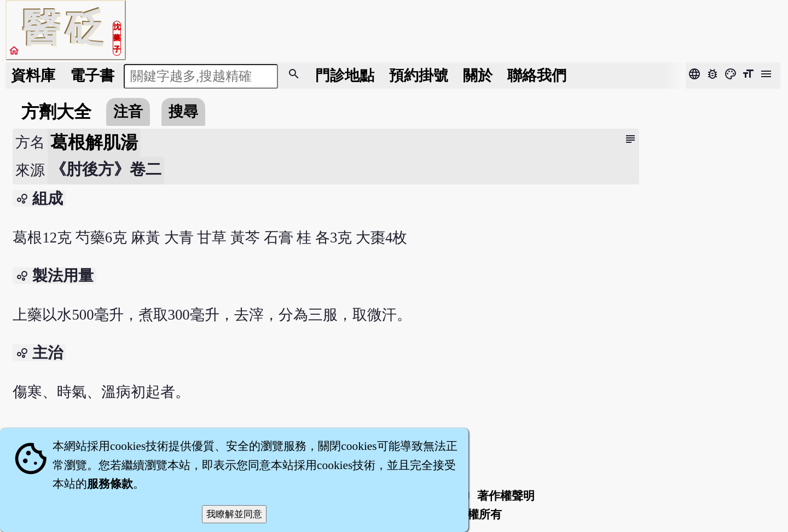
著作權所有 (473, 514)
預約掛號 (419, 76)
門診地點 (345, 76)
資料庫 (33, 76)
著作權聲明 (506, 496)
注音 (128, 112)
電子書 (92, 76)
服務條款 (110, 484)
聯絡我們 (537, 76)
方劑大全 (56, 112)
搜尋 (183, 112)
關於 (478, 76)
